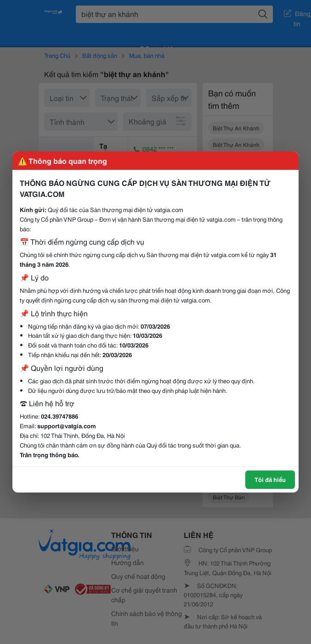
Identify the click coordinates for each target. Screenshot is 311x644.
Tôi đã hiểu (270, 479)
